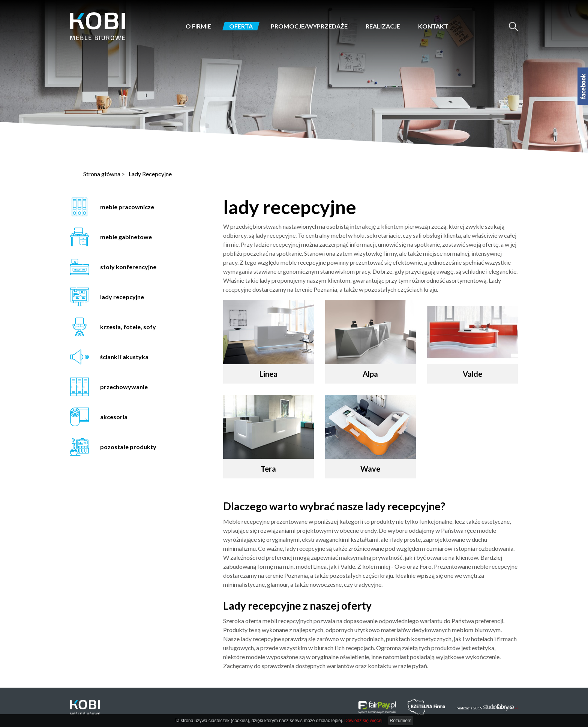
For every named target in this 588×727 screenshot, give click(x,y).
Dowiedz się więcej (363, 721)
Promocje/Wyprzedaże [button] (309, 26)
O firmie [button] (198, 26)
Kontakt (433, 26)
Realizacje (383, 26)
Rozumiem (401, 721)
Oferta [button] (241, 26)
